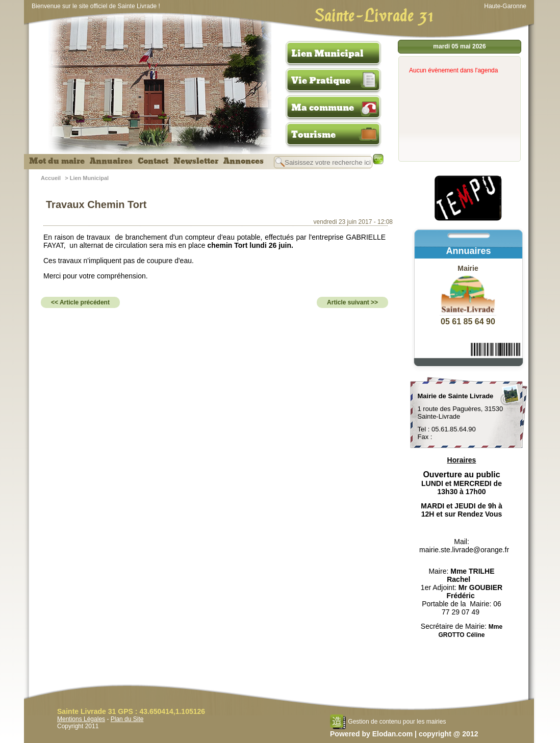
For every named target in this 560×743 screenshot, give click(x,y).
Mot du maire (57, 161)
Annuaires (111, 161)
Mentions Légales (81, 719)
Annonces (244, 161)
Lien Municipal (327, 54)
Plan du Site (127, 719)
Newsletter (196, 161)
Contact (153, 161)
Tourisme (313, 135)
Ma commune (323, 108)
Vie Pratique (321, 81)
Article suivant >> (352, 302)
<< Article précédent (80, 302)
